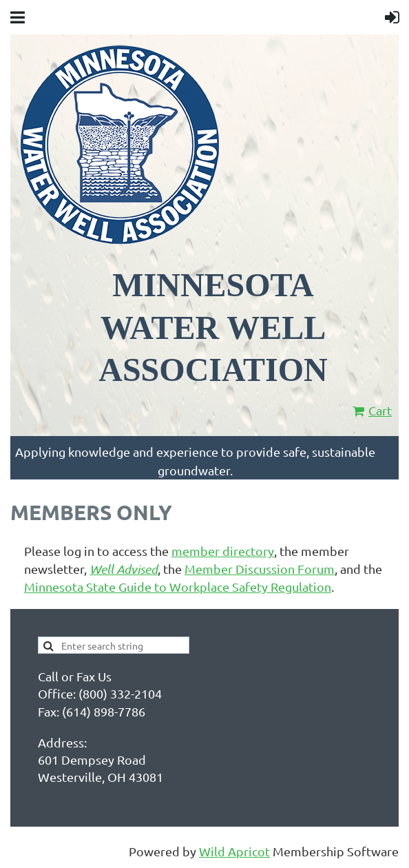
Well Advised (124, 569)
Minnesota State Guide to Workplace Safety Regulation (178, 587)
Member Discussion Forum (260, 569)
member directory (223, 551)
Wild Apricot (234, 851)
